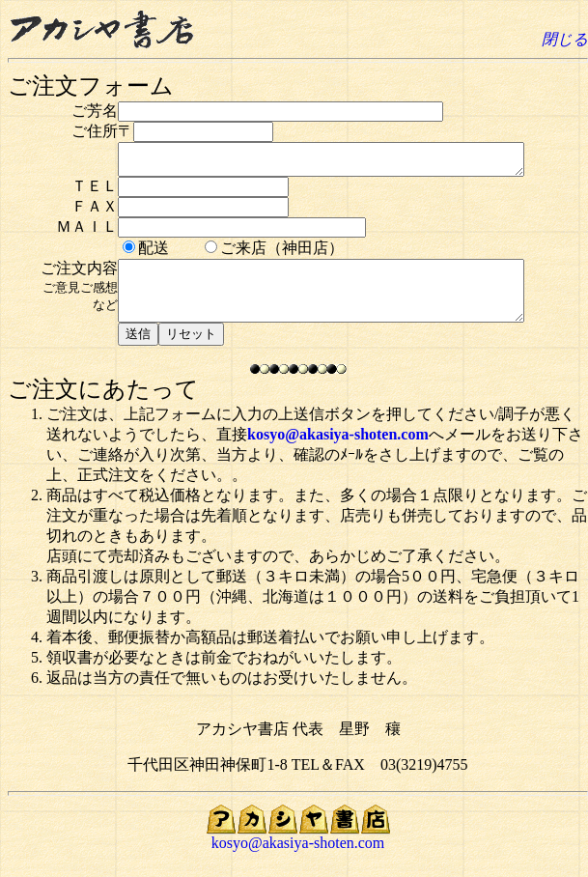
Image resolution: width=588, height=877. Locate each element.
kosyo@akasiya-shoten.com (338, 452)
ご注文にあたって (103, 407)
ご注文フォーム (91, 86)
